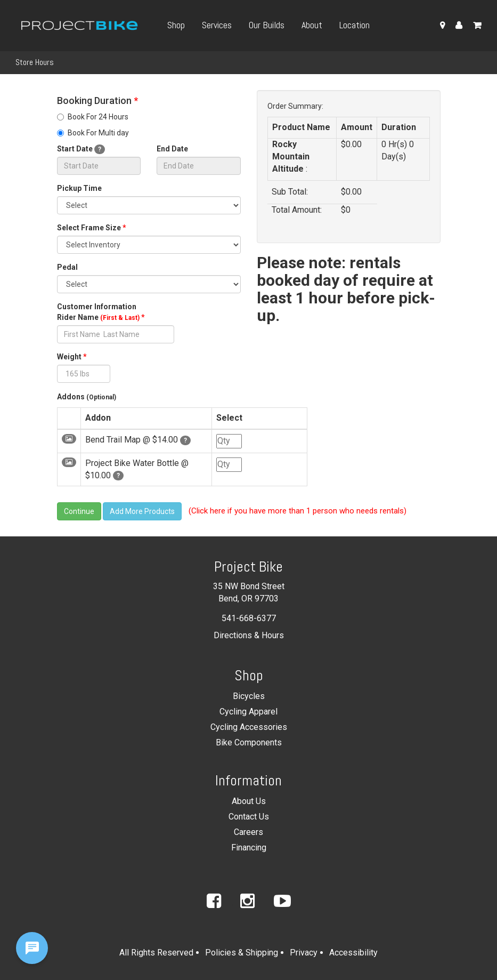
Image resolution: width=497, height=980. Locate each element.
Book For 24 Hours (93, 117)
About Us (249, 801)
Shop (176, 25)
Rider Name (101, 317)
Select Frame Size (92, 228)
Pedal (67, 267)
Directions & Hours (249, 635)
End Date (172, 149)
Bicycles (249, 696)
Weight (72, 357)
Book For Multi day (93, 133)
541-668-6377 (249, 618)
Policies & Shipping (242, 953)
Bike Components (249, 742)
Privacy (304, 953)
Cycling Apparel (249, 712)
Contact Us (249, 817)
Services (217, 25)
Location (355, 25)
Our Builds (267, 25)
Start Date (81, 149)
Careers (249, 832)
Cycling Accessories (249, 727)
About (312, 25)
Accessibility (353, 953)
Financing (249, 848)
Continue (79, 511)
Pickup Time (79, 188)
